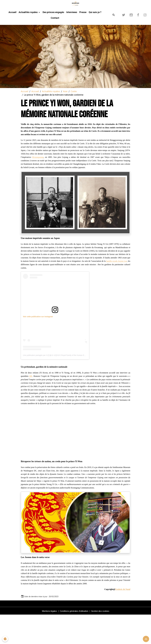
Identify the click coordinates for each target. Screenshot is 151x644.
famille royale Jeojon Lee (117, 290)
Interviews (72, 41)
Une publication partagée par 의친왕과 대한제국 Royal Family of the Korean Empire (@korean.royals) (63, 384)
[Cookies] (5, 639)
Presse (83, 41)
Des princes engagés (53, 41)
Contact (55, 47)
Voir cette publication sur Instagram (38, 346)
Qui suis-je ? (95, 41)
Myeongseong (38, 186)
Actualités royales (28, 41)
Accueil (12, 41)
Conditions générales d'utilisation (74, 640)
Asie (65, 120)
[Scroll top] (146, 639)
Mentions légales (46, 640)
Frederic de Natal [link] (123, 618)
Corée (74, 120)
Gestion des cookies (104, 640)
